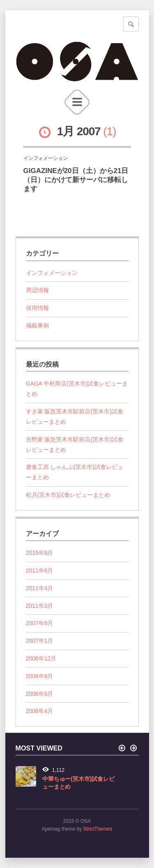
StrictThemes (98, 829)
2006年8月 (40, 676)
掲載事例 (37, 325)
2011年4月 (40, 588)
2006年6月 (40, 694)
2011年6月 (40, 570)
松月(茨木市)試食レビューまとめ (68, 495)
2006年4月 (40, 711)
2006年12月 (41, 658)
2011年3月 (40, 606)
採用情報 (37, 308)
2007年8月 (40, 623)
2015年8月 (40, 553)
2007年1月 (40, 641)
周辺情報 (37, 290)
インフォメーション (52, 273)
